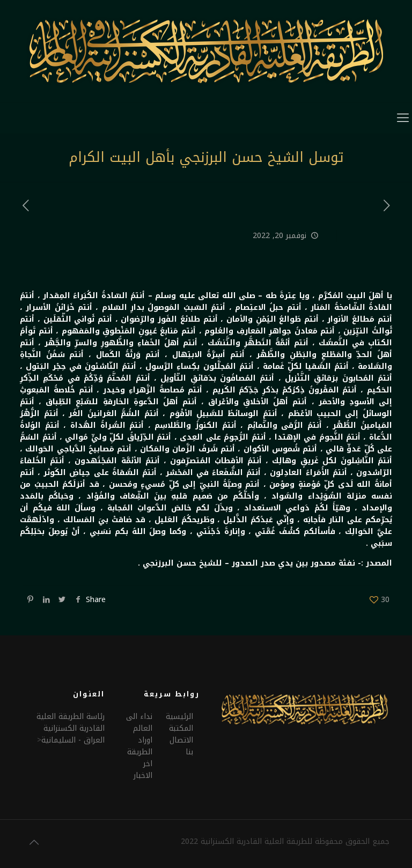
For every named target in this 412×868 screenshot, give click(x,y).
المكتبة (181, 728)
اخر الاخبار (143, 770)
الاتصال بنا (181, 746)
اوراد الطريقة (140, 746)
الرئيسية (179, 717)
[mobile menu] (403, 118)
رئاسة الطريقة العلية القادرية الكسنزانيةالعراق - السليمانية (71, 728)
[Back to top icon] (34, 842)
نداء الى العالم (139, 722)
